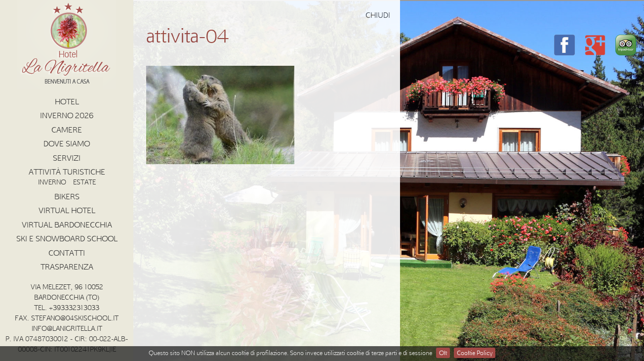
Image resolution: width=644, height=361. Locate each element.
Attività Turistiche (67, 172)
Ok (443, 353)
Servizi (67, 158)
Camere (67, 130)
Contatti (67, 253)
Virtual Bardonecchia (67, 225)
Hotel (67, 101)
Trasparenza (67, 267)
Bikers (67, 196)
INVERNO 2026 (67, 115)
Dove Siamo (67, 143)
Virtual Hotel (67, 210)
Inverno (52, 182)
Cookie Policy (475, 353)
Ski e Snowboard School (67, 238)
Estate (84, 182)
